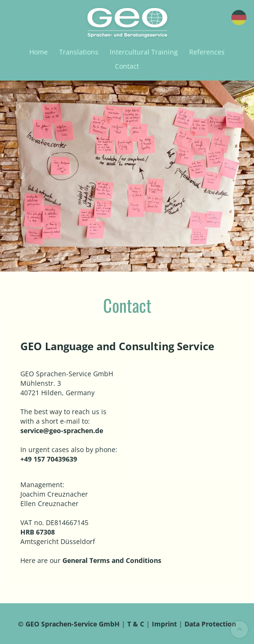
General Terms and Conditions (112, 560)
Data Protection (210, 624)
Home (39, 52)
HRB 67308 (38, 532)
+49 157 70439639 (49, 459)
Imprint (164, 624)
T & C (137, 624)
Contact (127, 66)
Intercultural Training (144, 52)
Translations (79, 52)
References (207, 52)
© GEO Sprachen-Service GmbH (69, 624)
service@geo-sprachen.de (62, 431)
